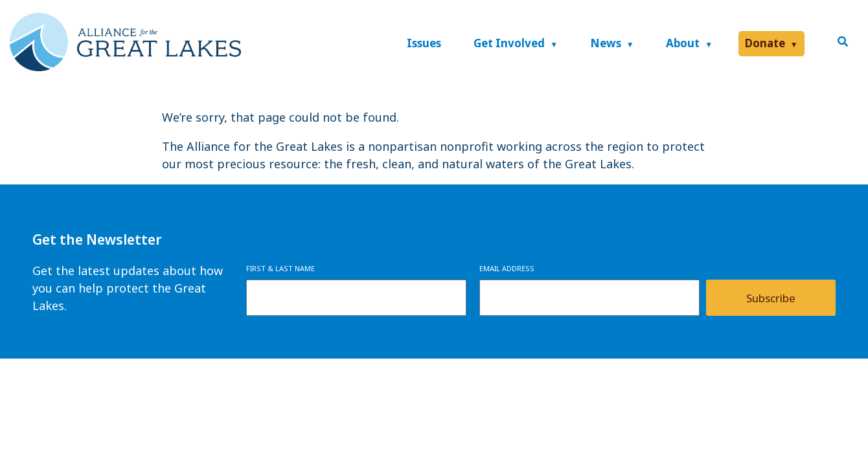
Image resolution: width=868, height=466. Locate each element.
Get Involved (509, 43)
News (606, 43)
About (683, 43)
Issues (424, 43)
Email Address (507, 268)
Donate (765, 43)
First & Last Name (280, 268)
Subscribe (771, 298)
